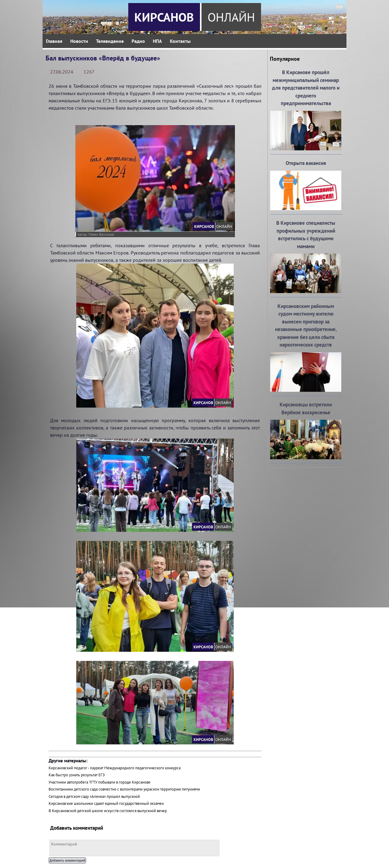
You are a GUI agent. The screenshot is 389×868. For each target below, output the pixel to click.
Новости (79, 41)
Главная (54, 41)
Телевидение (110, 41)
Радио (138, 41)
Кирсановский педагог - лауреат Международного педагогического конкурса (115, 768)
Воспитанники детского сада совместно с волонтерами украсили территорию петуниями (124, 789)
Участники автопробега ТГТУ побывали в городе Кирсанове (100, 782)
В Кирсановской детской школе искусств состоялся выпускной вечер (108, 811)
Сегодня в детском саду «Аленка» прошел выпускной (94, 796)
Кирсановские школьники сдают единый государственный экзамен (106, 803)
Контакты (180, 41)
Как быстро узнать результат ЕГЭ (77, 775)
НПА (157, 41)
